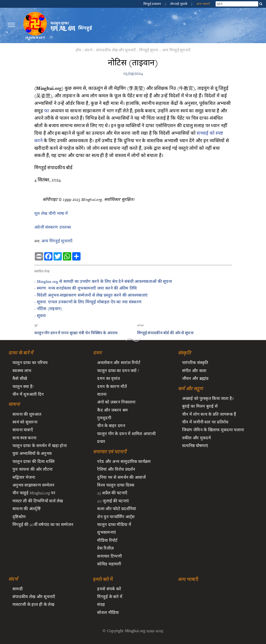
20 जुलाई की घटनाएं (113, 501)
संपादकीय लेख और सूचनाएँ (116, 50)
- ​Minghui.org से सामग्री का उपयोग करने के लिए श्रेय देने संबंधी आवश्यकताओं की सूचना (103, 281)
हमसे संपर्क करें (109, 589)
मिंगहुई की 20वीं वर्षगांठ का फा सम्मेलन (43, 524)
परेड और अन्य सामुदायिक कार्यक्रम (124, 461)
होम (78, 50)
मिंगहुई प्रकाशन (153, 4)
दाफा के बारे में (21, 353)
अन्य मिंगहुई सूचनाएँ (176, 50)
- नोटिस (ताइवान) (48, 309)
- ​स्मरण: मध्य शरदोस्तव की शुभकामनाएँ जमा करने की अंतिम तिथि (85, 288)
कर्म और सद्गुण (190, 389)
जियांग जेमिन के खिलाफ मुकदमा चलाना (213, 430)
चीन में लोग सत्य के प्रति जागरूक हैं (209, 414)
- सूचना (40, 316)
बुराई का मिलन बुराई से (200, 406)
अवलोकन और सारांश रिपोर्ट (119, 362)
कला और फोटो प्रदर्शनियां (117, 509)
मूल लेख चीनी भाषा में (51, 213)
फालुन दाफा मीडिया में (114, 524)
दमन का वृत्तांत (109, 378)
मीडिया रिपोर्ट (107, 540)
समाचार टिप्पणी (109, 556)
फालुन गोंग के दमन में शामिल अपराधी (126, 434)
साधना (14, 404)
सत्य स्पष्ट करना (24, 438)
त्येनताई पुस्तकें (179, 4)
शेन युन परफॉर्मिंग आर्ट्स (116, 517)
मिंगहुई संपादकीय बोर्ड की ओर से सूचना (165, 333)
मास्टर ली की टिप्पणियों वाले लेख (38, 501)
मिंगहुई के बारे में (110, 597)
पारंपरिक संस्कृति (195, 362)
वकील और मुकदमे (197, 438)
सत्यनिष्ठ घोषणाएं (195, 446)
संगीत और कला (194, 371)
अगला (140, 326)
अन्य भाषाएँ (203, 4)
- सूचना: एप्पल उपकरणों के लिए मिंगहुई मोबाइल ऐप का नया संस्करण (88, 302)
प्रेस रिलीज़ (105, 548)
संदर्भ (89, 50)
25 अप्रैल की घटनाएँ (112, 493)
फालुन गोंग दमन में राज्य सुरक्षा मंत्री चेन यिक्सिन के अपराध (76, 333)
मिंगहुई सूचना (149, 50)
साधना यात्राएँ (23, 430)
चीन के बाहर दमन (111, 426)
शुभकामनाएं (107, 532)
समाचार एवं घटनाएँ (109, 452)
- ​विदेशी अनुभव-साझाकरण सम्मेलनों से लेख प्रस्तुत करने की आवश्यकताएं (91, 295)
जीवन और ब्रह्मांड (195, 378)
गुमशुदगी (104, 418)
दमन (97, 353)
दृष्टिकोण (19, 517)
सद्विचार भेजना (24, 477)
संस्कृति (184, 353)
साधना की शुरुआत (27, 414)
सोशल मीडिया (108, 612)
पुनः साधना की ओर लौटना (32, 469)
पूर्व (36, 326)
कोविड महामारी (109, 564)
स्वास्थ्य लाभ (22, 371)
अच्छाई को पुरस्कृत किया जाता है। (208, 398)
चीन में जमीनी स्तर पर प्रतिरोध (205, 422)
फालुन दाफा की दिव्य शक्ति (34, 461)
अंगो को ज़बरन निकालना (116, 402)
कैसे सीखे (20, 378)
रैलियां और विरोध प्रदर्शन (116, 469)
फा (47, 111)
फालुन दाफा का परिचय (30, 362)
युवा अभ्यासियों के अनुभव (32, 453)
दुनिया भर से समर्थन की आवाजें (121, 477)
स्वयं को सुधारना (25, 422)
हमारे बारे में (103, 579)
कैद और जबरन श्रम (112, 410)
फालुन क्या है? (23, 386)
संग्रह (101, 604)
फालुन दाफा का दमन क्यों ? (118, 371)
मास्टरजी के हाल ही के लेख (33, 604)
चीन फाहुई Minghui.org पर (34, 493)
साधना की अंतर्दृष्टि (26, 509)
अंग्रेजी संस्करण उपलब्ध (53, 227)
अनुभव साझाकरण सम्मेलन (34, 485)
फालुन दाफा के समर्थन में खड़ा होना (40, 446)
